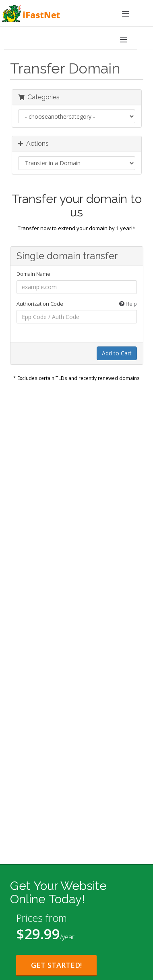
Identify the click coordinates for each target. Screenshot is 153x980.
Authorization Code (77, 304)
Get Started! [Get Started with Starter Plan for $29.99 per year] (56, 965)
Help (128, 304)
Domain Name (33, 274)
